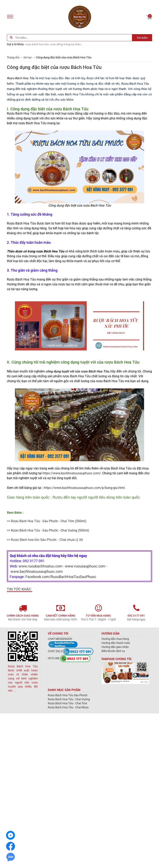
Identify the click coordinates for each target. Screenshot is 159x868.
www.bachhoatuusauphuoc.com (37, 571)
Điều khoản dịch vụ (113, 651)
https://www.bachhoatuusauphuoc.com (71, 473)
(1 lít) (48, 540)
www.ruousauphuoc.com (85, 566)
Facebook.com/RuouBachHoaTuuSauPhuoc (61, 577)
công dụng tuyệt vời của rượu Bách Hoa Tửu (77, 371)
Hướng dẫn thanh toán (116, 643)
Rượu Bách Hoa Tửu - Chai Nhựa (68, 707)
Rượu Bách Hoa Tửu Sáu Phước (68, 695)
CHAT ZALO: (71, 651)
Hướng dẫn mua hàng (115, 639)
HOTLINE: (69, 658)
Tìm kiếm (142, 38)
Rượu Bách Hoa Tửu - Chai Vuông (69, 699)
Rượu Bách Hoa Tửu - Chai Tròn (67, 703)
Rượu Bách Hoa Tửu (21, 78)
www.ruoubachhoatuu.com (40, 566)
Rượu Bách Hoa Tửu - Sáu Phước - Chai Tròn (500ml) (49, 521)
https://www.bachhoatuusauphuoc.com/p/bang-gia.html (84, 488)
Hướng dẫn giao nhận (115, 647)
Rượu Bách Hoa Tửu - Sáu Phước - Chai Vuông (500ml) (50, 530)
